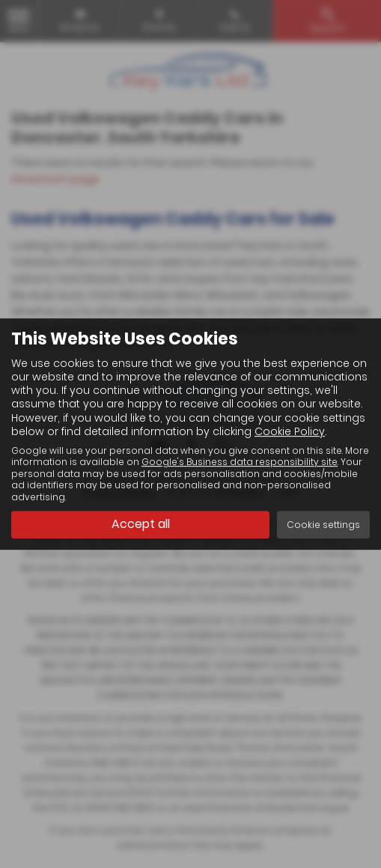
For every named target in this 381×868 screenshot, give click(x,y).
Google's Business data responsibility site (240, 463)
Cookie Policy (290, 431)
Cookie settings (323, 525)
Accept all (141, 525)
